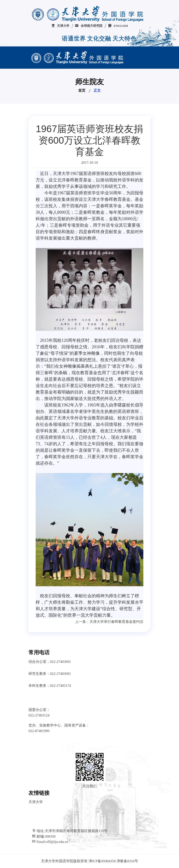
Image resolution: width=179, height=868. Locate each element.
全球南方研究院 (89, 26)
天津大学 (60, 26)
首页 (82, 90)
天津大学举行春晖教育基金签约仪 (116, 622)
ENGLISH (118, 26)
